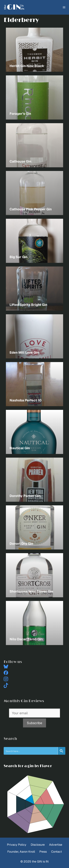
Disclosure (38, 845)
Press (43, 852)
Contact (56, 852)
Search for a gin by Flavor (28, 766)
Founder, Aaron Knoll (21, 852)
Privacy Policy (17, 845)
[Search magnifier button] (61, 751)
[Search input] (31, 751)
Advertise (56, 845)
